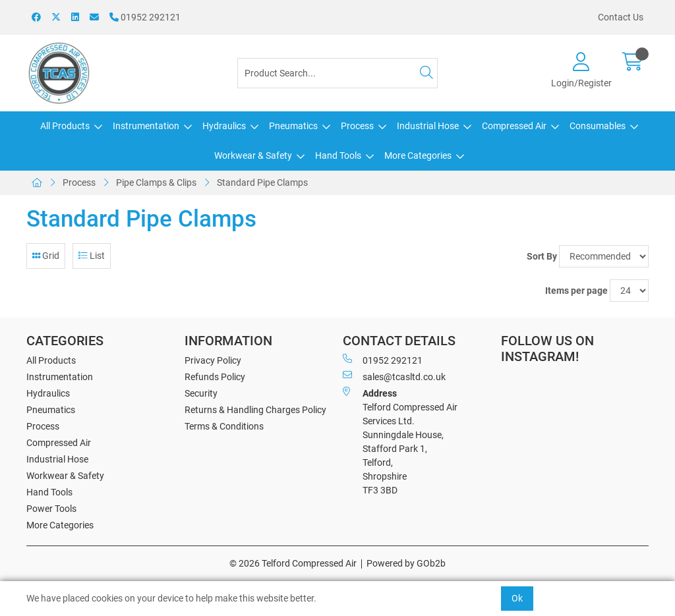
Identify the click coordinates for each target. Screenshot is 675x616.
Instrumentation (146, 126)
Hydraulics (224, 126)
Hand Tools (338, 155)
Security (201, 393)
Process (357, 126)
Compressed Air (514, 126)
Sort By (542, 256)
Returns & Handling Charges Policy (255, 410)
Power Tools (51, 509)
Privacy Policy (213, 360)
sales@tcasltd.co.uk (394, 376)
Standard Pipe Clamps (262, 182)
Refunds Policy (215, 377)
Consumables (598, 126)
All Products (65, 126)
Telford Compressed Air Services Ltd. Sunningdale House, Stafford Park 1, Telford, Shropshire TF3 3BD (400, 441)
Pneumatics (293, 126)
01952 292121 (145, 17)
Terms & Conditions (224, 426)
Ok (517, 598)
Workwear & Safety (253, 155)
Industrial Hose (428, 126)
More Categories (418, 155)
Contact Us (621, 17)
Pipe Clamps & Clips (156, 182)
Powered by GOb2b (406, 563)
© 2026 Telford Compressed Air (293, 563)
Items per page (576, 291)
